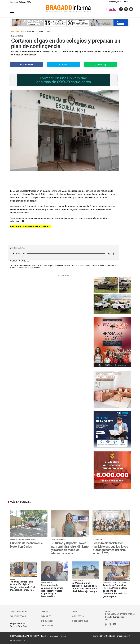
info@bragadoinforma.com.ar (120, 614)
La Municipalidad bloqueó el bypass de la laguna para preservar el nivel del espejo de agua (85, 587)
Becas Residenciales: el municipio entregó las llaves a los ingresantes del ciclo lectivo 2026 (110, 548)
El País (45, 612)
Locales (46, 616)
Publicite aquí (18, 616)
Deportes (78, 616)
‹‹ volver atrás (64, 276)
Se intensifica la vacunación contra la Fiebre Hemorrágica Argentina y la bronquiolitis (52, 591)
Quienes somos (19, 612)
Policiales (47, 621)
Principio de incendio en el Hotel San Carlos (27, 545)
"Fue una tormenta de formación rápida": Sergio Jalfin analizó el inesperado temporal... (22, 586)
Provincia (47, 626)
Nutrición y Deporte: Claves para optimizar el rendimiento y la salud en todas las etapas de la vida (70, 548)
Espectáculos (80, 621)
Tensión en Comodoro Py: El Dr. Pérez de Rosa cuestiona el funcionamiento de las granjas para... (115, 591)
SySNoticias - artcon (113, 636)
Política (77, 612)
